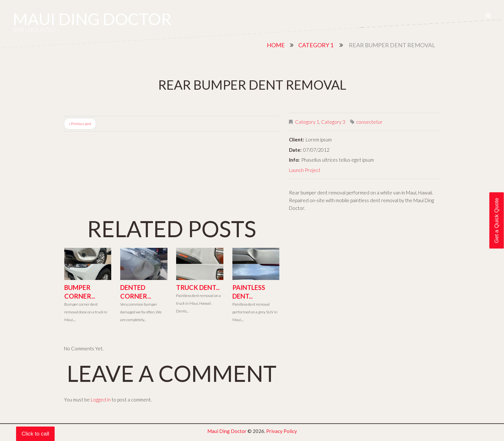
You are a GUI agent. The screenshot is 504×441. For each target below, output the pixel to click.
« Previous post (80, 124)
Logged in (101, 400)
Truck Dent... (198, 287)
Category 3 (333, 122)
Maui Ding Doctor (92, 19)
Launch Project (305, 170)
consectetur (369, 122)
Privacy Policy (282, 431)
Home (276, 45)
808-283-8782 (34, 30)
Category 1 (316, 45)
